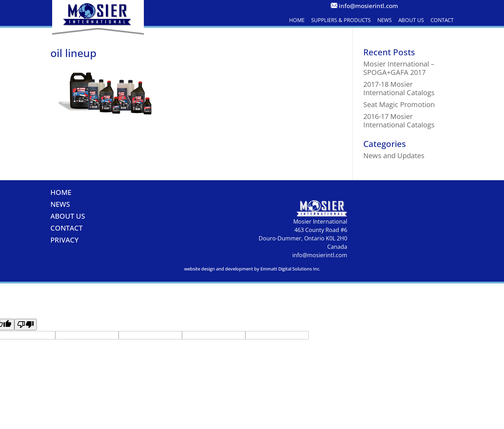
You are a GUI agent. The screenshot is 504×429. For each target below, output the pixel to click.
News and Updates (394, 156)
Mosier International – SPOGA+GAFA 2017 (399, 68)
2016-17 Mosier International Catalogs (399, 121)
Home (297, 20)
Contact (442, 20)
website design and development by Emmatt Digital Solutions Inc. (252, 269)
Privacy (65, 240)
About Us (411, 20)
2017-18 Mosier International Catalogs (399, 88)
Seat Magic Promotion (399, 104)
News (384, 20)
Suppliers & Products (341, 20)
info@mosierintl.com (368, 6)
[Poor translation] (26, 325)
